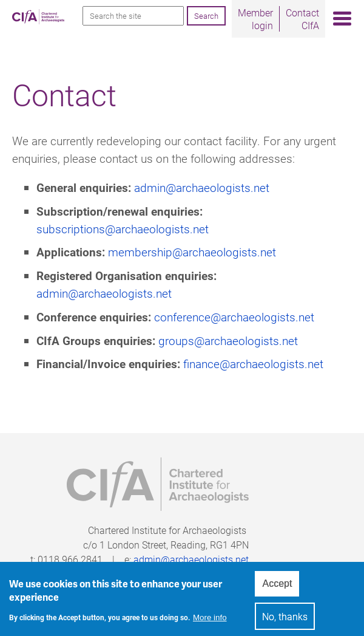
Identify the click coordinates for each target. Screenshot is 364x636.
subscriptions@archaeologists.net (123, 229)
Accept (277, 588)
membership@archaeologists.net (192, 252)
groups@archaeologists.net (228, 340)
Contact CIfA (302, 19)
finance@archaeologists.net (253, 364)
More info (210, 621)
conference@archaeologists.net (234, 317)
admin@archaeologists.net (202, 187)
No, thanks (285, 621)
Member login (255, 19)
